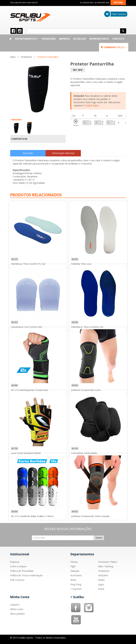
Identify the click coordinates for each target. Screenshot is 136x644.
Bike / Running (106, 566)
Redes (101, 580)
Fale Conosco (17, 580)
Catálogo (80, 39)
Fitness (74, 562)
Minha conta (17, 609)
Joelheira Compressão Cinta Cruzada (90, 516)
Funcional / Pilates (108, 562)
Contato (118, 39)
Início (13, 57)
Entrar (118, 2)
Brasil (101, 589)
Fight (73, 566)
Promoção (49, 39)
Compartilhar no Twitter (61, 139)
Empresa (64, 39)
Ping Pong (76, 584)
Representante (99, 39)
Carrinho (114, 47)
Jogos (101, 584)
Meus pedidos (17, 614)
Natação (75, 571)
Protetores (27, 57)
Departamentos (27, 39)
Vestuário (103, 575)
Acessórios (76, 575)
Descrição (28, 153)
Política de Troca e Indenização (26, 575)
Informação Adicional (63, 153)
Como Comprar (18, 566)
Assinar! (99, 538)
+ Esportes (76, 589)
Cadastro (15, 605)
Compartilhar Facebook (56, 139)
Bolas (73, 580)
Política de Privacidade (22, 571)
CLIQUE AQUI (91, 105)
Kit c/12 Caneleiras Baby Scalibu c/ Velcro (32, 516)
